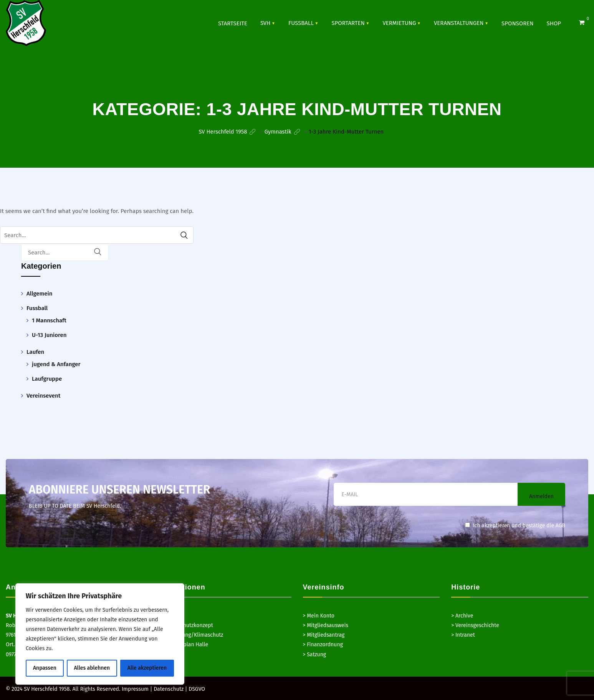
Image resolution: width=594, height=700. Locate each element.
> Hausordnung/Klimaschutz (189, 635)
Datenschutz (169, 689)
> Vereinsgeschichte (475, 625)
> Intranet (463, 635)
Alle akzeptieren (147, 668)
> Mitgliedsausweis (326, 625)
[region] (100, 634)
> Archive (462, 616)
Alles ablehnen (92, 668)
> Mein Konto (319, 616)
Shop (554, 23)
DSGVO (197, 689)
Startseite (233, 23)
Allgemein (40, 294)
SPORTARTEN (348, 23)
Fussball (301, 23)
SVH (265, 23)
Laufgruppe (47, 379)
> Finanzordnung (323, 645)
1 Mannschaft (49, 320)
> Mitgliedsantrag (324, 635)
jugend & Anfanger (56, 364)
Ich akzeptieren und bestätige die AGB (515, 526)
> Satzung (315, 655)
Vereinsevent (43, 396)
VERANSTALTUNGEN (459, 23)
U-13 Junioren (49, 335)
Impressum (135, 689)
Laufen (35, 352)
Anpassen (45, 668)
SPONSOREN (517, 23)
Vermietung (399, 23)
